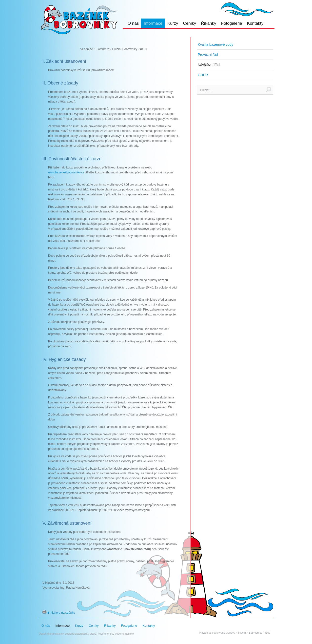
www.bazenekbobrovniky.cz (66, 172)
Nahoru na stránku (63, 613)
